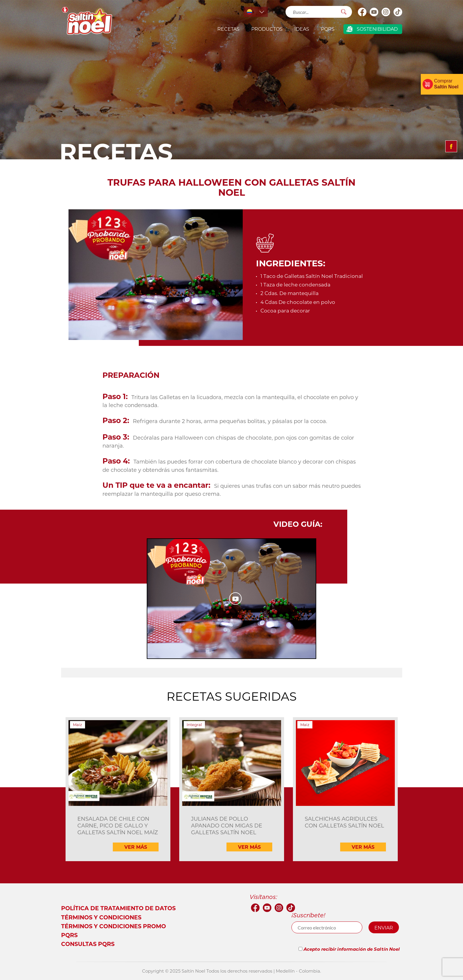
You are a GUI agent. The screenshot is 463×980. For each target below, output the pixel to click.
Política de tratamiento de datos (118, 908)
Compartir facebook (451, 146)
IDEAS (302, 29)
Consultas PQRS (88, 944)
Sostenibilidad (377, 29)
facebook (362, 12)
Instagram (386, 12)
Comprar (446, 84)
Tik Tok (398, 12)
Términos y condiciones (101, 917)
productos (267, 29)
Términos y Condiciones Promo (114, 926)
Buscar (344, 12)
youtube (374, 12)
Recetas (228, 29)
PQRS (328, 29)
